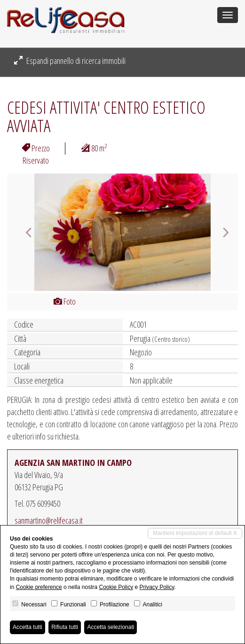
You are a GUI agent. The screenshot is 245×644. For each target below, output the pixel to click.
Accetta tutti (28, 627)
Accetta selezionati (111, 627)
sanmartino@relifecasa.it (49, 520)
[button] (24, 232)
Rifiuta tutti (65, 627)
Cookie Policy (116, 587)
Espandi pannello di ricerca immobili (70, 61)
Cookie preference (39, 587)
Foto (65, 301)
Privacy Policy (157, 587)
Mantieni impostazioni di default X (195, 533)
